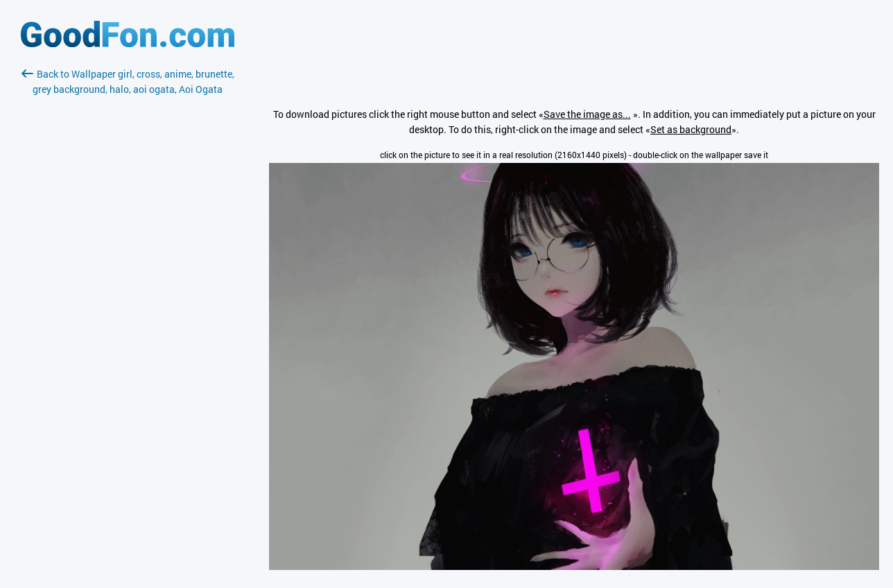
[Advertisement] (128, 261)
